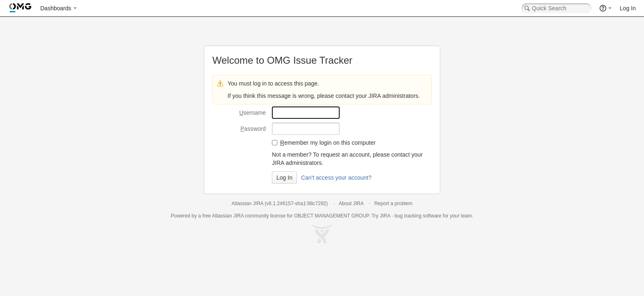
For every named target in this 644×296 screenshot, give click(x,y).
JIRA (238, 216)
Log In (628, 8)
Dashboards (56, 8)
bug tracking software (418, 216)
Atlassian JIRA (247, 203)
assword (253, 129)
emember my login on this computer (328, 143)
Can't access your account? (336, 178)
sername (252, 113)
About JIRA (351, 203)
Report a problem (393, 203)
